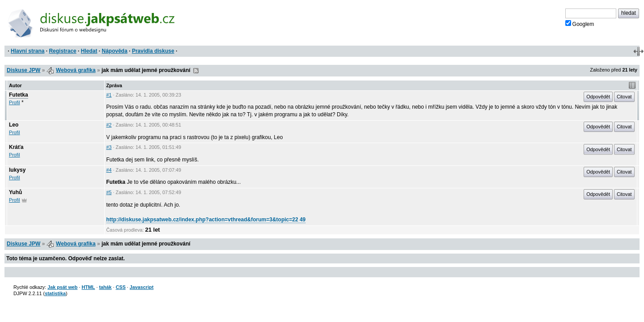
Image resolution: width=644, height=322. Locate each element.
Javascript (142, 287)
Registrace (62, 51)
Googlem (580, 24)
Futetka (19, 95)
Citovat (624, 97)
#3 (109, 147)
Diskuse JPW (23, 70)
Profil (15, 102)
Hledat (89, 51)
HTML (88, 287)
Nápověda (115, 51)
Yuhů (15, 192)
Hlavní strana (28, 51)
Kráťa (16, 147)
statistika (55, 293)
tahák (105, 287)
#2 (109, 125)
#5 (109, 192)
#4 (109, 170)
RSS (196, 71)
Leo (14, 125)
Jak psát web (62, 287)
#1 (109, 95)
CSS (121, 287)
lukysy (17, 170)
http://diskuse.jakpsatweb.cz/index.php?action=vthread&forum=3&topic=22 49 (206, 220)
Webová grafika (76, 70)
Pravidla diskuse (153, 51)
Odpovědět (598, 97)
